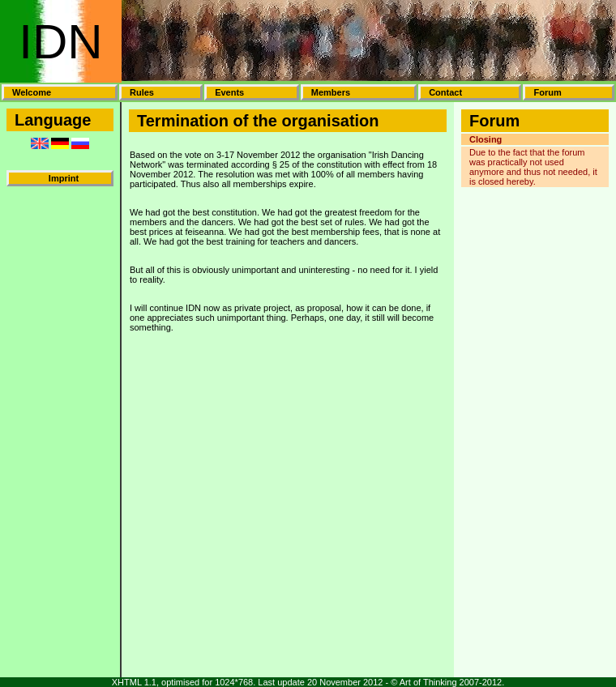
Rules (142, 92)
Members (331, 92)
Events (229, 92)
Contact (445, 92)
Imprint (64, 178)
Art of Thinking (428, 682)
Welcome (32, 92)
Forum (547, 92)
